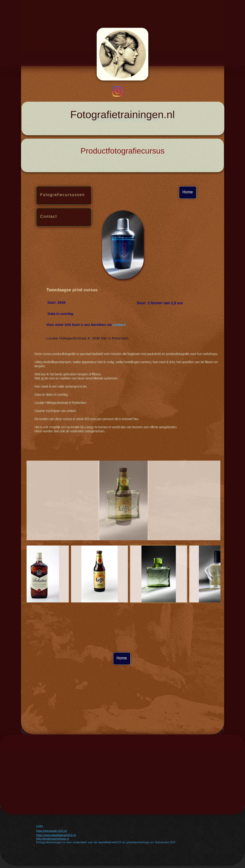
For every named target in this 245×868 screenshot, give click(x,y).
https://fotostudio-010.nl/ (52, 831)
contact (119, 325)
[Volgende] (225, 574)
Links (40, 826)
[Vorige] (22, 574)
